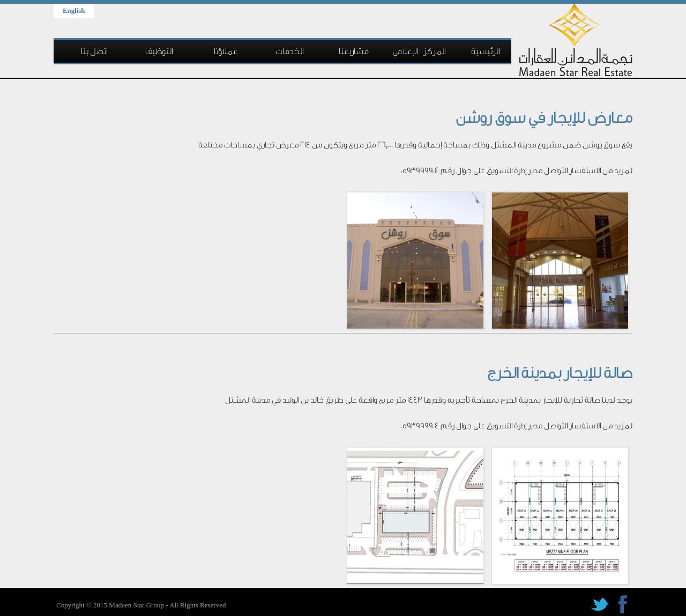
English (74, 11)
